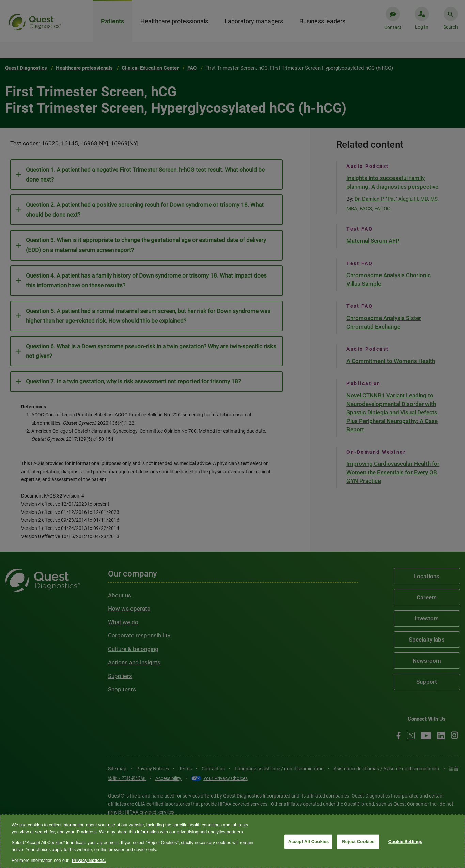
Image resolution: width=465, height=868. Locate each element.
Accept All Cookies (309, 842)
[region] (232, 841)
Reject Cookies (358, 842)
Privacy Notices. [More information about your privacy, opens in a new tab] (89, 860)
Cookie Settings (405, 842)
